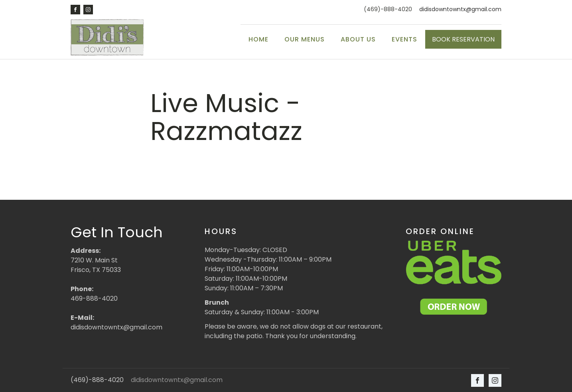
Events (404, 39)
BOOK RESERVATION (463, 39)
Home (258, 39)
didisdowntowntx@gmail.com (460, 9)
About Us (358, 39)
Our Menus (305, 39)
